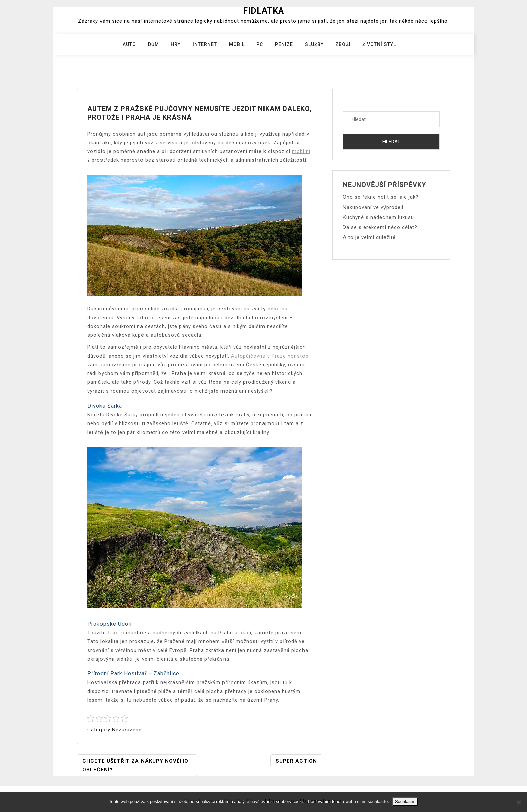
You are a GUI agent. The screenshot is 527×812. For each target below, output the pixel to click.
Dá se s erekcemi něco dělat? (380, 227)
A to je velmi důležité (369, 237)
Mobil (237, 44)
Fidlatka (263, 11)
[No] (519, 802)
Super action (296, 761)
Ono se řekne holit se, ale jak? (381, 197)
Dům (153, 44)
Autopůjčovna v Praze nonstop (270, 356)
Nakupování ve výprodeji (373, 207)
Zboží (343, 44)
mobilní (301, 151)
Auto (129, 44)
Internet (205, 44)
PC (260, 44)
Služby (314, 44)
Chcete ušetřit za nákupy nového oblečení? (135, 765)
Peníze (284, 44)
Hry (176, 44)
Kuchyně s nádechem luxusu (378, 217)
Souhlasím (405, 801)
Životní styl (379, 44)
